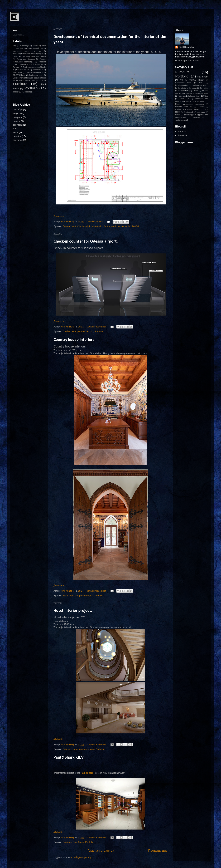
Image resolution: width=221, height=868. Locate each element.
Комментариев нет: (97, 327)
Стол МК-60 (24, 70)
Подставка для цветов (36, 57)
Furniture (67, 842)
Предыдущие (158, 851)
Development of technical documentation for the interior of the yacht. (97, 226)
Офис (41, 54)
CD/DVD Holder (19, 75)
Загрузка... (18, 35)
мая (15, 129)
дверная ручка (22, 48)
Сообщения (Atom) (81, 857)
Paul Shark (79, 842)
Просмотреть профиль (187, 60)
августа (17, 113)
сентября (18, 109)
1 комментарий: (95, 222)
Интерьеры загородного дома (78, 595)
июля (16, 132)
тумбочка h (18, 73)
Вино (44, 46)
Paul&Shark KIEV (69, 757)
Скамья (16, 67)
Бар (15, 46)
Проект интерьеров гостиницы (78, 749)
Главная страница (101, 851)
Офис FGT (18, 57)
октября (17, 136)
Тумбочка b (38, 70)
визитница (24, 46)
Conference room (36, 75)
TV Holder (26, 92)
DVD (41, 80)
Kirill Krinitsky (186, 47)
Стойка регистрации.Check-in (78, 331)
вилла (35, 46)
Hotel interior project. (73, 610)
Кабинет (16, 54)
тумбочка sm (31, 73)
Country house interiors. (75, 339)
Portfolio (136, 226)
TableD (16, 92)
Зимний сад (38, 48)
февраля (18, 117)
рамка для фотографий (33, 64)
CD (42, 73)
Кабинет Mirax (29, 54)
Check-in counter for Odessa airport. (86, 241)
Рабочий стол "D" (184, 107)
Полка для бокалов (26, 59)
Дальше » (59, 216)
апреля (17, 121)
